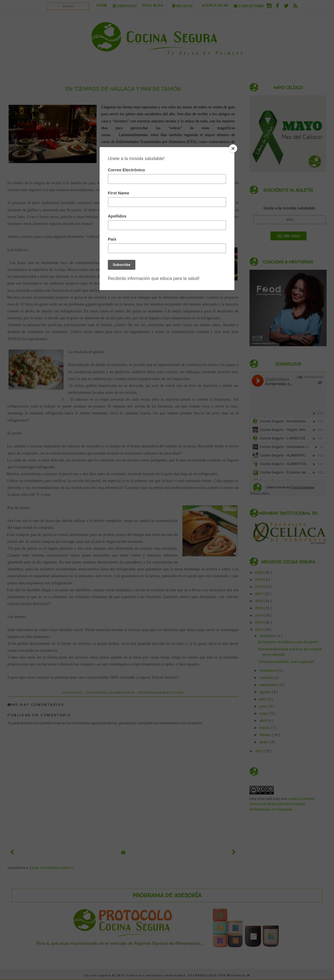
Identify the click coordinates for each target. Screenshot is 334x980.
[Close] (233, 148)
